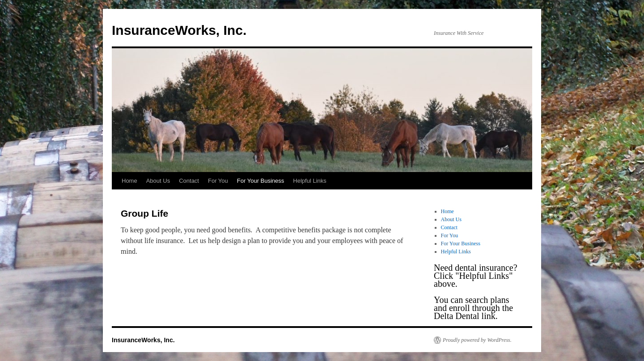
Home (129, 181)
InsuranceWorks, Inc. (179, 30)
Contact (189, 181)
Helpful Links (309, 181)
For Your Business (261, 181)
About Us (158, 181)
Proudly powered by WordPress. (477, 340)
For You (218, 181)
